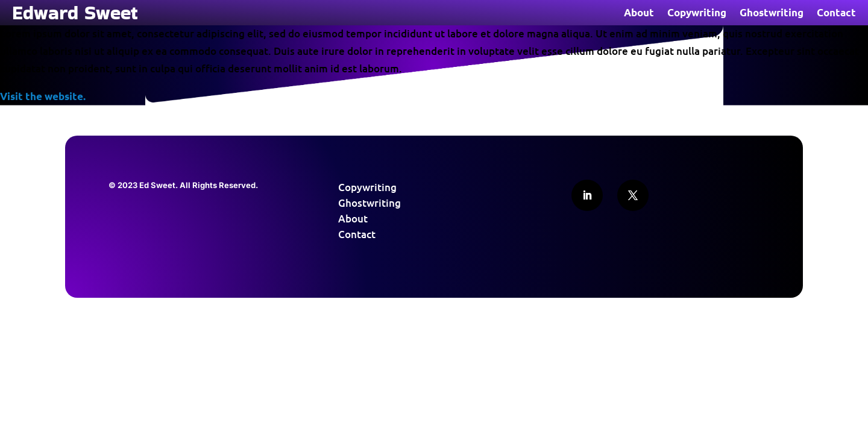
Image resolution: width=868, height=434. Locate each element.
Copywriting (697, 14)
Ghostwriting (772, 14)
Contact (836, 14)
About (639, 14)
